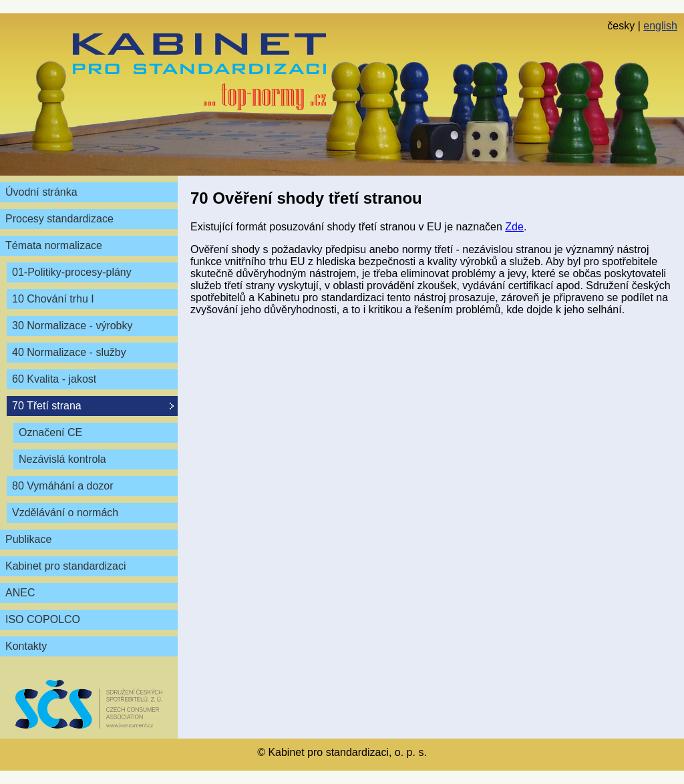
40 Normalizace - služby (69, 352)
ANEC (20, 593)
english (660, 26)
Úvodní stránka (41, 192)
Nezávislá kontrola (62, 459)
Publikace (28, 539)
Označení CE (50, 432)
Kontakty (26, 646)
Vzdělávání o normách (65, 513)
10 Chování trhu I (53, 299)
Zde (514, 227)
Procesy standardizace (59, 219)
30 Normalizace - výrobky (72, 326)
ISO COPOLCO (43, 619)
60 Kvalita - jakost (54, 379)
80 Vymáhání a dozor (63, 486)
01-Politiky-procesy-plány (72, 272)
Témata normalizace (54, 245)
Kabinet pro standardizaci (66, 566)
